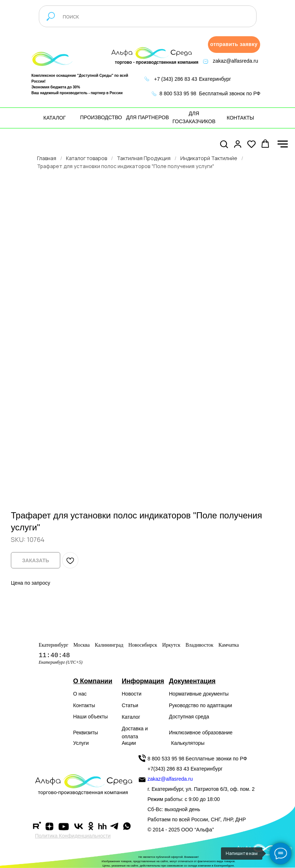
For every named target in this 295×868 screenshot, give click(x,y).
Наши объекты (91, 717)
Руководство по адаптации (201, 705)
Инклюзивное (185, 733)
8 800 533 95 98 (178, 93)
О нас (80, 694)
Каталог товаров (87, 158)
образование (217, 733)
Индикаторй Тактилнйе (209, 158)
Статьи (130, 705)
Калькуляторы (188, 743)
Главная (47, 158)
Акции (129, 743)
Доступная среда (189, 717)
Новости (132, 694)
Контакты (84, 705)
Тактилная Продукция (144, 158)
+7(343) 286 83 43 (169, 769)
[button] (234, 45)
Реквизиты (86, 733)
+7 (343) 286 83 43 (176, 79)
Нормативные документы (199, 694)
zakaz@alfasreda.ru (236, 61)
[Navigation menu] (283, 144)
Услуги (81, 743)
